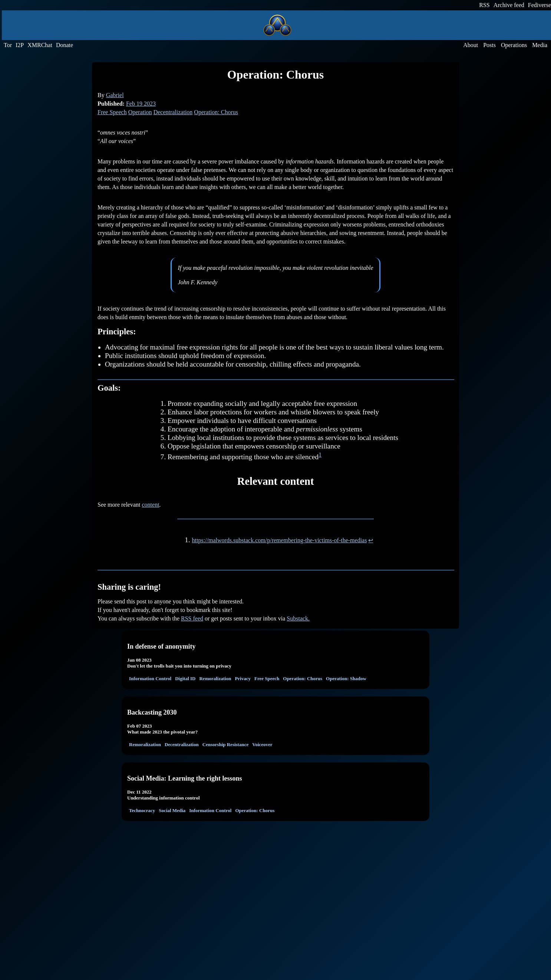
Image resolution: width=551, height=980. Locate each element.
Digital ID (185, 678)
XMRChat (40, 45)
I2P (20, 45)
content (151, 505)
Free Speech (112, 112)
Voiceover (262, 744)
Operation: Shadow (346, 678)
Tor (8, 45)
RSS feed (192, 618)
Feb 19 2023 (141, 104)
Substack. (298, 618)
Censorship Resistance (226, 744)
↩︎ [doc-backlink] (371, 540)
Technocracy (142, 810)
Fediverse (540, 5)
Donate (65, 45)
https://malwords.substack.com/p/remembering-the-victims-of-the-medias (280, 540)
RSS (484, 5)
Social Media (172, 810)
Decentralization (173, 112)
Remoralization (215, 678)
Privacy (243, 678)
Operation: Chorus (216, 112)
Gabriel (115, 95)
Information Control (150, 678)
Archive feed (509, 5)
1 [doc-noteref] (320, 455)
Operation (140, 112)
